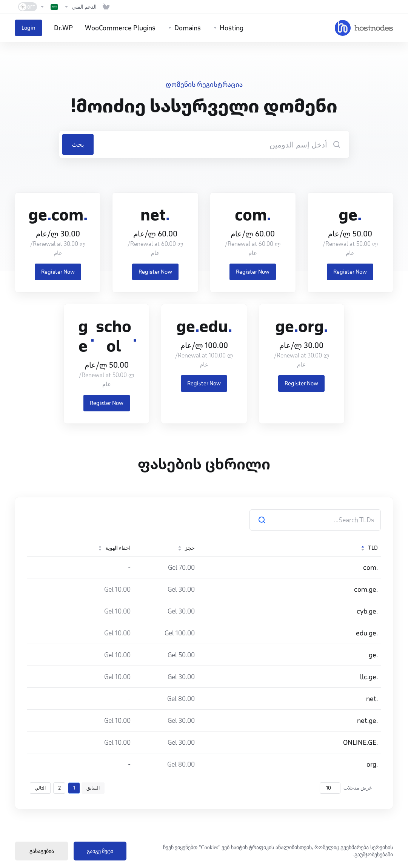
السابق (93, 788)
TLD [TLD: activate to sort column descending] (369, 548)
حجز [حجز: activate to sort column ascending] (186, 548)
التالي (40, 788)
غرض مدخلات (346, 788)
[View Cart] (106, 7)
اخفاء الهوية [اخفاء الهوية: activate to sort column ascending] (114, 548)
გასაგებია (42, 851)
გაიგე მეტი (100, 851)
